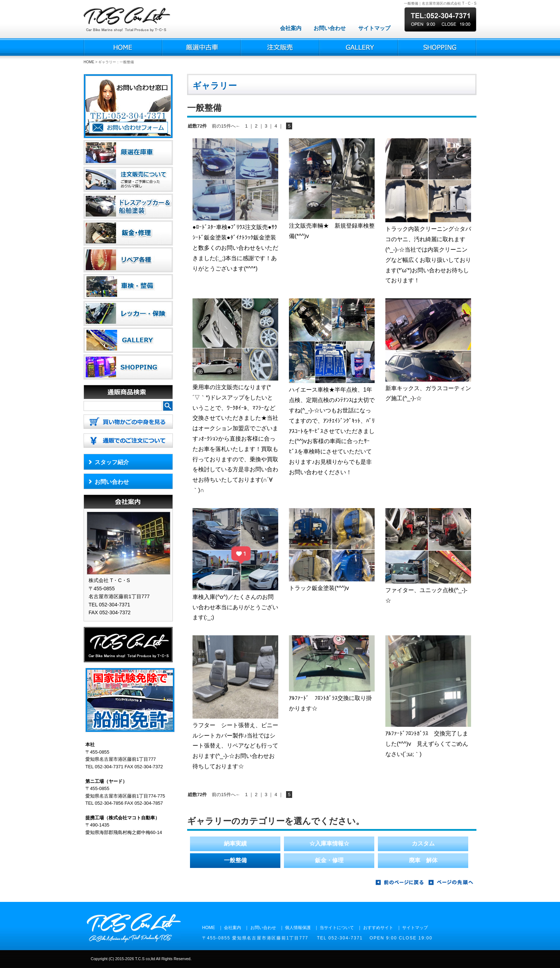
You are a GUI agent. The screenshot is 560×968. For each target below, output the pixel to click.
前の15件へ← (226, 126)
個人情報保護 (298, 928)
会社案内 (291, 28)
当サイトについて (337, 928)
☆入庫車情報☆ (329, 843)
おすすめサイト (378, 928)
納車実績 (235, 843)
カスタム (423, 843)
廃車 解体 (423, 860)
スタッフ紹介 (112, 462)
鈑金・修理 (329, 860)
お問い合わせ (330, 28)
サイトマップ (374, 28)
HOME (89, 62)
